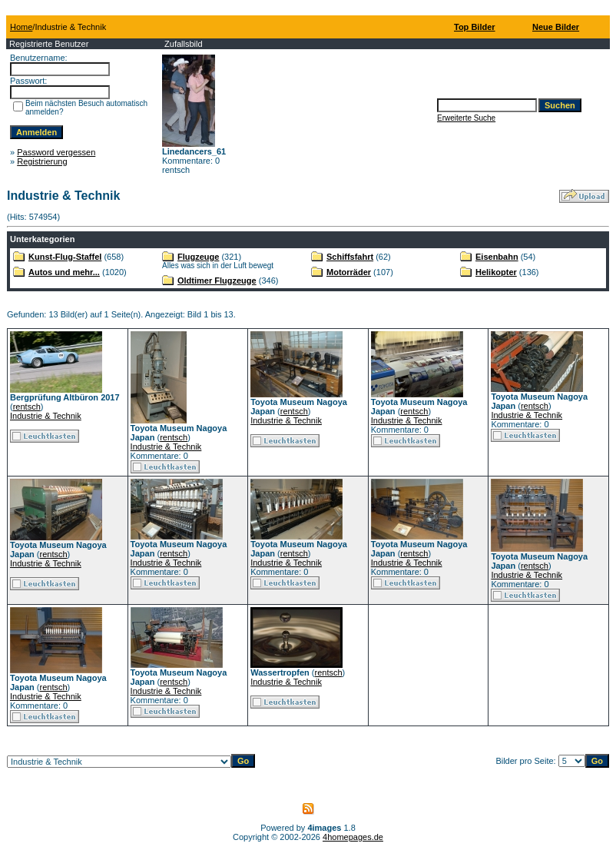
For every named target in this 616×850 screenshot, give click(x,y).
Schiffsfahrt (350, 257)
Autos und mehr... (64, 272)
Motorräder (349, 272)
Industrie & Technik (46, 416)
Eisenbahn (497, 257)
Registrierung (42, 161)
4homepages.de (353, 837)
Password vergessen (56, 152)
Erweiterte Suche (466, 118)
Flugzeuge (198, 257)
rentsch (27, 407)
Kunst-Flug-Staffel (65, 257)
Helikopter (496, 272)
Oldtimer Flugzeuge (217, 281)
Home (21, 27)
